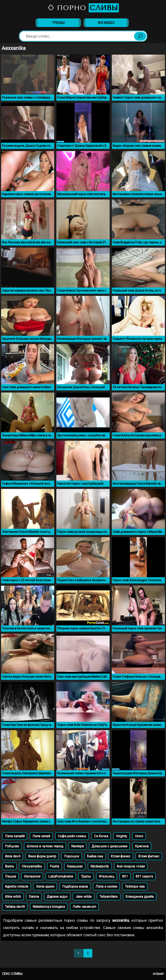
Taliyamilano (109, 897)
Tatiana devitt (15, 907)
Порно (83, 8)
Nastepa (77, 846)
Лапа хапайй (15, 836)
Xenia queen (45, 886)
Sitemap (158, 974)
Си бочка (101, 836)
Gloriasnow (32, 876)
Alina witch (13, 897)
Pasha (54, 866)
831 (125, 876)
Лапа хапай (41, 836)
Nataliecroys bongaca (49, 907)
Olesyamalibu (32, 866)
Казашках (75, 866)
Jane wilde (84, 897)
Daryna (34, 897)
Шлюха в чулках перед (45, 846)
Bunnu (9, 866)
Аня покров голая (131, 866)
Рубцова (12, 846)
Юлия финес (121, 856)
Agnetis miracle (17, 886)
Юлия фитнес (149, 856)
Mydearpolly (100, 866)
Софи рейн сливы (72, 836)
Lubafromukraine (61, 876)
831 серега (144, 876)
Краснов (142, 846)
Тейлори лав (135, 886)
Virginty (122, 836)
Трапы (86, 876)
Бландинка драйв (140, 897)
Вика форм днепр (42, 856)
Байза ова (95, 856)
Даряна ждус (57, 897)
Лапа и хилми (106, 886)
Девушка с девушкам (109, 846)
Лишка (10, 876)
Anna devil (13, 856)
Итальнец (107, 876)
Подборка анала (75, 886)
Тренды (58, 23)
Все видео (106, 23)
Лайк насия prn (84, 907)
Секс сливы (12, 974)
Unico (139, 836)
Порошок (72, 856)
